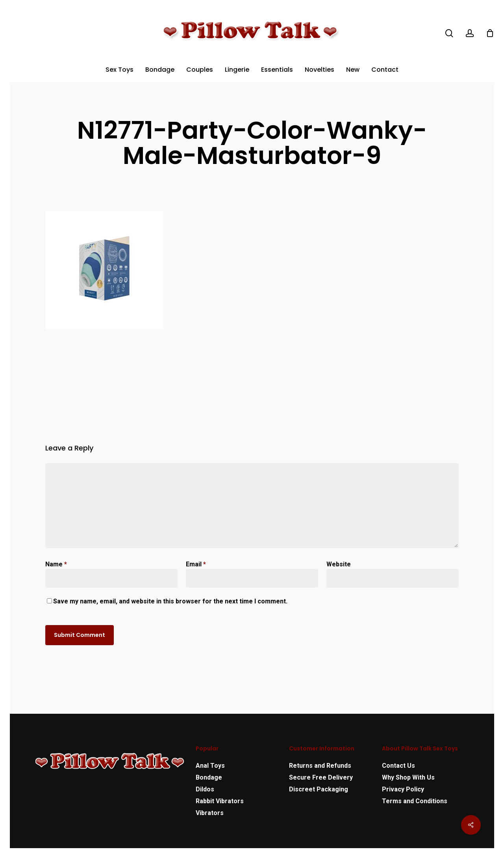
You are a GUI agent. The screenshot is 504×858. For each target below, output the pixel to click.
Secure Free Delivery (321, 777)
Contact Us (398, 766)
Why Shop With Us (408, 777)
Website (339, 564)
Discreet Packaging (319, 789)
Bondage (209, 777)
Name (56, 564)
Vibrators (210, 813)
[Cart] (490, 33)
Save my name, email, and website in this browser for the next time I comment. (170, 601)
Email (196, 564)
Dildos (205, 789)
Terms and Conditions (415, 801)
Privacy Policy (403, 789)
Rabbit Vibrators (220, 801)
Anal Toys (210, 766)
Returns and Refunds (320, 766)
